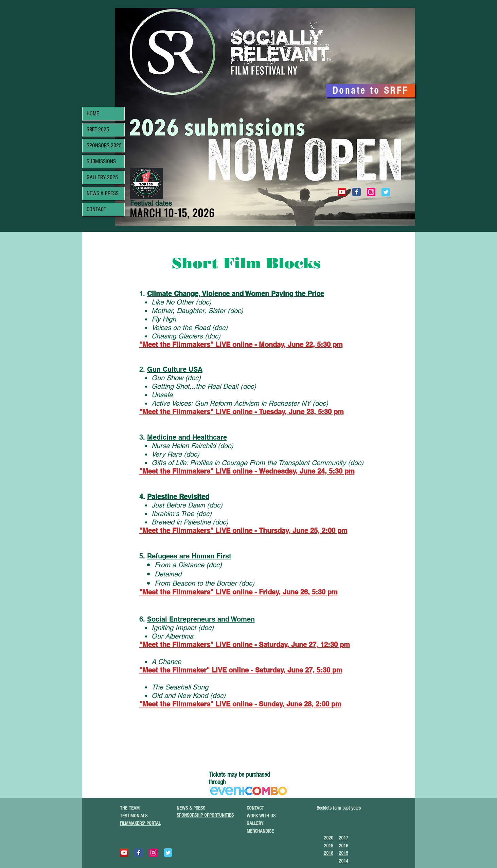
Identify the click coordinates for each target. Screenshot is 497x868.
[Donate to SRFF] (371, 91)
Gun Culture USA (175, 369)
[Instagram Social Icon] (371, 192)
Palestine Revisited (178, 497)
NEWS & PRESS (103, 193)
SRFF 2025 (98, 130)
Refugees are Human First (189, 556)
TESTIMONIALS (134, 816)
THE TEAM (130, 808)
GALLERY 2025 (102, 177)
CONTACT (96, 209)
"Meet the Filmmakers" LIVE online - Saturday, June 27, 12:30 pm (245, 645)
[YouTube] (342, 192)
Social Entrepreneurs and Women (201, 619)
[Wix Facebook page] (357, 192)
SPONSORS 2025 (104, 145)
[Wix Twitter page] (386, 192)
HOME (93, 114)
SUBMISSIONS (101, 161)
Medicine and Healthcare (187, 437)
